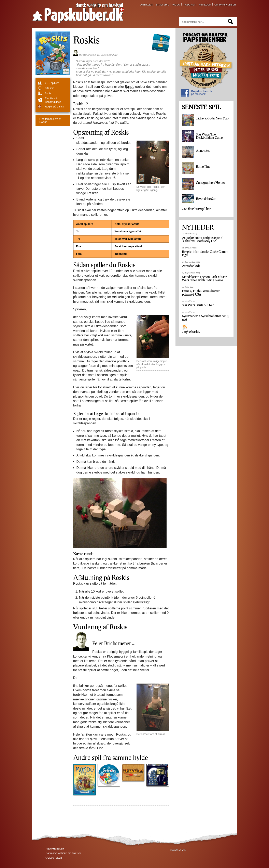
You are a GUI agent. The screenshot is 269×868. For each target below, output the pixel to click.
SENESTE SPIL (201, 107)
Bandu (130, 87)
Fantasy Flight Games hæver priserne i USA (201, 293)
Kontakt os (178, 850)
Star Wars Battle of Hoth (198, 305)
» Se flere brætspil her (196, 209)
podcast (189, 5)
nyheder (205, 5)
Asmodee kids (191, 266)
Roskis (87, 40)
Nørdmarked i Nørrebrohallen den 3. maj (206, 318)
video (176, 5)
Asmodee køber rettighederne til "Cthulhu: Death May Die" (203, 239)
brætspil (162, 5)
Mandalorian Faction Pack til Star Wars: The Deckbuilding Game (204, 278)
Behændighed (53, 102)
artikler (147, 5)
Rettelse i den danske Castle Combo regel (205, 253)
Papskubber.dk (196, 94)
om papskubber (225, 5)
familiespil (51, 98)
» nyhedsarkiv (191, 332)
